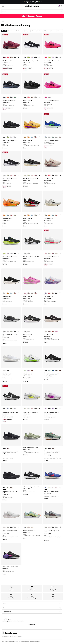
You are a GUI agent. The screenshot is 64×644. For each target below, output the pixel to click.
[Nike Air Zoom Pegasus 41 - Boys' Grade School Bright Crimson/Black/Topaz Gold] (60, 137)
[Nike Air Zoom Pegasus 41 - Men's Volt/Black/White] (8, 175)
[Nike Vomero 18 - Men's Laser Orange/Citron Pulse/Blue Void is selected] (25, 137)
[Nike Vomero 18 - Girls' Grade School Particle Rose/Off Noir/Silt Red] (29, 293)
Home (2, 22)
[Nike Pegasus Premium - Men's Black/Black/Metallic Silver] (11, 97)
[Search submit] (61, 11)
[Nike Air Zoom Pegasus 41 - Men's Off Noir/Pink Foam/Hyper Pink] (15, 175)
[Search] (32, 11)
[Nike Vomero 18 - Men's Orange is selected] (4, 215)
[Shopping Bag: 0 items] (62, 6)
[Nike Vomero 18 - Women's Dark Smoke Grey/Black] (15, 57)
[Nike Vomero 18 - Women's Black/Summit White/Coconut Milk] (36, 97)
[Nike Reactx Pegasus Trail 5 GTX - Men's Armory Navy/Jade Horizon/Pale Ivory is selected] (46, 449)
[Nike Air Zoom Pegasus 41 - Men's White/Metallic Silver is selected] (46, 253)
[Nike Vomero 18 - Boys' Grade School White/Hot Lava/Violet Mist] (29, 371)
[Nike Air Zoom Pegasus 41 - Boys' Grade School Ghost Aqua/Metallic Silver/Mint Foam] (53, 137)
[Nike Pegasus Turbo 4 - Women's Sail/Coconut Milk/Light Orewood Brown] (32, 527)
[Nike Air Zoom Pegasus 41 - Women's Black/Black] (36, 57)
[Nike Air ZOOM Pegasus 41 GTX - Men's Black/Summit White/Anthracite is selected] (4, 331)
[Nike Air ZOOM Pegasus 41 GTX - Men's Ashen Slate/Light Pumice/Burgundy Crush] (11, 331)
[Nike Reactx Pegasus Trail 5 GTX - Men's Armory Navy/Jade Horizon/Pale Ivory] (8, 488)
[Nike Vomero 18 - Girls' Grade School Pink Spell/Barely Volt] (56, 331)
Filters (4, 31)
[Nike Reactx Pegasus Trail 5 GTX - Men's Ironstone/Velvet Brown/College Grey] (53, 449)
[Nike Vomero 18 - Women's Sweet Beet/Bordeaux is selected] (4, 57)
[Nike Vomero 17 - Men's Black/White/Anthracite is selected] (25, 331)
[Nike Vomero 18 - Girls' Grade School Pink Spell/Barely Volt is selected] (25, 293)
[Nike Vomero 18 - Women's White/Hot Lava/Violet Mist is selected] (46, 293)
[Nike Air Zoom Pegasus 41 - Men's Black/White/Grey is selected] (4, 175)
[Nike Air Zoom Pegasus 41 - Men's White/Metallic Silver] (11, 175)
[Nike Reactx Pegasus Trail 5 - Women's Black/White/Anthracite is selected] (4, 409)
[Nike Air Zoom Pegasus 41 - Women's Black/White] (56, 57)
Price (54, 31)
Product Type (18, 31)
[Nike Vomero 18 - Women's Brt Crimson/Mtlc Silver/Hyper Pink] (8, 57)
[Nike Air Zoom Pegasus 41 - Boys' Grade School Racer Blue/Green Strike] (53, 371)
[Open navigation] (3, 6)
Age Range (27, 31)
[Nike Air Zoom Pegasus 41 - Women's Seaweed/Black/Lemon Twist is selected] (4, 253)
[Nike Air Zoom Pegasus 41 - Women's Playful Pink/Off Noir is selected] (46, 57)
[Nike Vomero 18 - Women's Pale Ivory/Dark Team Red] (11, 57)
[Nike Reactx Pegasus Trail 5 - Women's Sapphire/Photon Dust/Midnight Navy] (15, 409)
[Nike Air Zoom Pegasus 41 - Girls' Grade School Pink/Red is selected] (46, 97)
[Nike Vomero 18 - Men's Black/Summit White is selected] (46, 215)
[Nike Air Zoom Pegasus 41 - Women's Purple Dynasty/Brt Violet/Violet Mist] (32, 57)
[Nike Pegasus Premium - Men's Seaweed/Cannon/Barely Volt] (15, 97)
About (32, 604)
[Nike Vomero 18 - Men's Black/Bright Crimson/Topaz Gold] (36, 137)
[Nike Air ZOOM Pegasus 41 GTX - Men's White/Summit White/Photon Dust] (8, 331)
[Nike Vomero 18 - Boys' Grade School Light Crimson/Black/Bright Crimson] (32, 371)
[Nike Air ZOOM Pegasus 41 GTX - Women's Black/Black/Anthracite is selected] (4, 449)
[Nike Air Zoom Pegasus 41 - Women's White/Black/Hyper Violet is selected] (46, 409)
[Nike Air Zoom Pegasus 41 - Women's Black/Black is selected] (4, 137)
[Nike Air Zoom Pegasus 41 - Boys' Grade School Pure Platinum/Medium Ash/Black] (56, 137)
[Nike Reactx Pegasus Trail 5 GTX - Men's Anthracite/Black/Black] (49, 449)
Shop (32, 608)
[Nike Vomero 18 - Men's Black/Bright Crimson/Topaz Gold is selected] (25, 215)
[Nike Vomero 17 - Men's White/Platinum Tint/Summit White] (29, 331)
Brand (10, 31)
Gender (40, 31)
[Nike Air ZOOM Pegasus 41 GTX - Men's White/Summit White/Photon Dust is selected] (4, 527)
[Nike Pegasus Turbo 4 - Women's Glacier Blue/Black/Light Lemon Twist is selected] (25, 527)
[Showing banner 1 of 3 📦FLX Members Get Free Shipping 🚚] (32, 2)
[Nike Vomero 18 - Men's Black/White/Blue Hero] (32, 137)
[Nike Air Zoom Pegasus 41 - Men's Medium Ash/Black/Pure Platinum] (56, 253)
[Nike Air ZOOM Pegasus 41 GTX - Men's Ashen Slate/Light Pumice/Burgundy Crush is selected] (46, 527)
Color (59, 31)
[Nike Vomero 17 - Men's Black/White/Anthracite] (8, 371)
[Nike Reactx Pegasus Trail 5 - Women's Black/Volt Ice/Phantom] (11, 409)
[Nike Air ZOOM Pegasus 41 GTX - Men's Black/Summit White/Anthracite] (15, 527)
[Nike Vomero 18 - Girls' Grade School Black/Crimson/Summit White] (36, 293)
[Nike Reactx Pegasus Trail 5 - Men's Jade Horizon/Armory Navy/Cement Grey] (29, 253)
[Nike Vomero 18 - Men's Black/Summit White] (15, 215)
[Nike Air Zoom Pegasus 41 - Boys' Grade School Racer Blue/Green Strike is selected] (46, 137)
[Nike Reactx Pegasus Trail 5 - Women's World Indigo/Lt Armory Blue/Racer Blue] (8, 409)
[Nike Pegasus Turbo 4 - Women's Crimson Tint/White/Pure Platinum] (29, 527)
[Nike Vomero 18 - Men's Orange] (29, 137)
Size (34, 31)
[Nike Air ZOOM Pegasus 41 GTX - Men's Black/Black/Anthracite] (15, 331)
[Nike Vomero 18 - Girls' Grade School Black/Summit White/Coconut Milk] (32, 293)
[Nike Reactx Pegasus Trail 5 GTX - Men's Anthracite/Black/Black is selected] (4, 488)
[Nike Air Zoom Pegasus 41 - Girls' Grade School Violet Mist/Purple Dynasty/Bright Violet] (49, 97)
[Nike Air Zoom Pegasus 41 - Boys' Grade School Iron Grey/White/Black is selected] (46, 371)
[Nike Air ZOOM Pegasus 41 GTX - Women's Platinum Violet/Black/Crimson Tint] (8, 449)
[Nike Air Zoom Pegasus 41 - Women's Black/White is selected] (25, 57)
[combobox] (32, 11)
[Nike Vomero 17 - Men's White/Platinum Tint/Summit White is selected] (4, 371)
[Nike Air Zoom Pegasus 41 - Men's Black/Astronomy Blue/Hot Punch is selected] (46, 488)
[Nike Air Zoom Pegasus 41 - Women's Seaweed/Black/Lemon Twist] (29, 57)
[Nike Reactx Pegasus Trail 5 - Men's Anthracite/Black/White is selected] (25, 253)
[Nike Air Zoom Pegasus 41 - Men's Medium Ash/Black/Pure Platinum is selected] (25, 175)
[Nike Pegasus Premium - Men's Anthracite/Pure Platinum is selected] (4, 97)
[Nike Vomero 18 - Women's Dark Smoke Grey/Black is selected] (25, 97)
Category (47, 31)
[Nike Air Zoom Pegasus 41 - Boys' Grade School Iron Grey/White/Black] (49, 137)
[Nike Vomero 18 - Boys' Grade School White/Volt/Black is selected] (25, 371)
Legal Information (32, 612)
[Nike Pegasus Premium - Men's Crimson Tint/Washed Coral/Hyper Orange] (8, 97)
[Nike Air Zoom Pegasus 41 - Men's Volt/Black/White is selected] (25, 409)
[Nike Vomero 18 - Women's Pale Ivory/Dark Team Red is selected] (46, 175)
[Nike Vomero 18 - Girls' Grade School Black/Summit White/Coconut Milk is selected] (46, 331)
